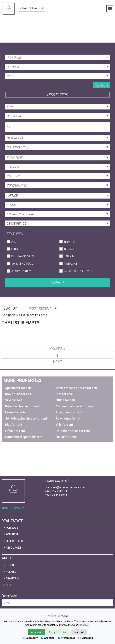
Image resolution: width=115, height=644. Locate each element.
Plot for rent (14, 425)
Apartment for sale (18, 388)
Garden (69, 256)
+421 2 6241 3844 (56, 495)
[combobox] (32, 8)
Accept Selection (58, 632)
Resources (13, 548)
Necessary (30, 638)
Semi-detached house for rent (26, 418)
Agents (11, 572)
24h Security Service (78, 271)
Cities (10, 565)
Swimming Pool (22, 264)
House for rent (66, 437)
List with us (14, 541)
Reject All (79, 632)
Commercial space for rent (24, 437)
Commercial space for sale (74, 406)
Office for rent (15, 431)
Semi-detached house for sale (77, 388)
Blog (9, 585)
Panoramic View (23, 256)
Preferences (66, 638)
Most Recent (43, 308)
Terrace (69, 249)
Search (102, 85)
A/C (14, 242)
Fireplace (71, 264)
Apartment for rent (69, 412)
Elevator (70, 242)
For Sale (12, 528)
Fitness (17, 249)
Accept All (37, 632)
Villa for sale (14, 400)
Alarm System (21, 271)
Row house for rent (69, 418)
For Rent (12, 534)
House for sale (15, 412)
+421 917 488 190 (56, 491)
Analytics (48, 638)
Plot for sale (64, 394)
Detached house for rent (73, 431)
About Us (12, 579)
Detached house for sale (22, 406)
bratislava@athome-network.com (65, 487)
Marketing (86, 638)
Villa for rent (64, 425)
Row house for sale (18, 394)
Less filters (57, 95)
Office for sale (66, 400)
